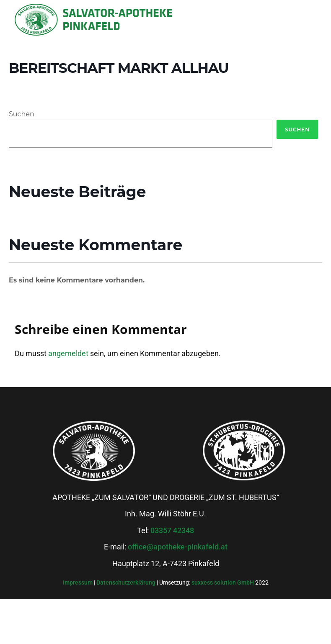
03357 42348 (172, 530)
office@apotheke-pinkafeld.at (178, 547)
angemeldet (68, 353)
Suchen (22, 114)
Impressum (78, 582)
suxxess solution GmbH (223, 582)
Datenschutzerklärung (127, 582)
